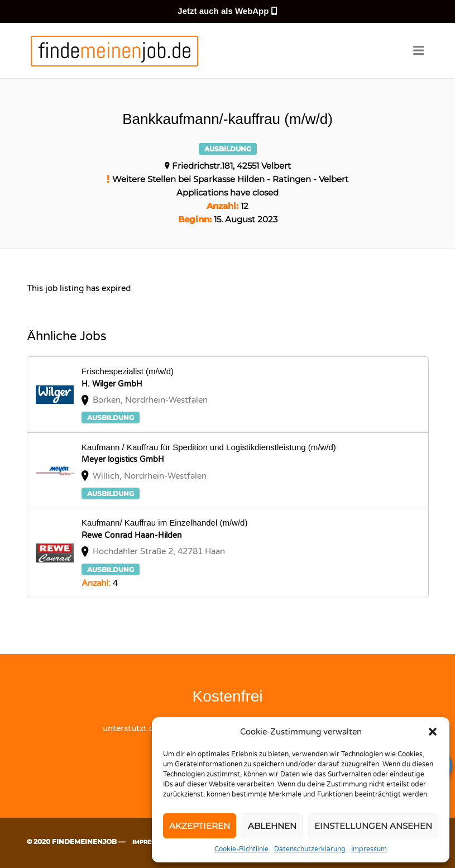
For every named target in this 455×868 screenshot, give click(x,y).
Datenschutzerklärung (310, 849)
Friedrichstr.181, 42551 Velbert (231, 166)
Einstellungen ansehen (373, 826)
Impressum (369, 849)
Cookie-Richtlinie (241, 849)
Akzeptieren (200, 826)
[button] (433, 732)
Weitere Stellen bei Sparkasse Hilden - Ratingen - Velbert (230, 179)
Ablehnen (272, 826)
